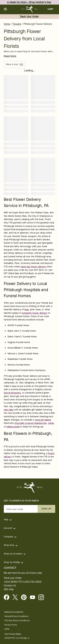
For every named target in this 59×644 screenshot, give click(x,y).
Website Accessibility (14, 612)
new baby (9, 410)
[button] (5, 9)
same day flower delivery (33, 267)
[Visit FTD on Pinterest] (25, 597)
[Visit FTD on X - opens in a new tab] (16, 597)
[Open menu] (5, 9)
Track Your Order (29, 17)
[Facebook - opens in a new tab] (8, 597)
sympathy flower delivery (35, 313)
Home (7, 24)
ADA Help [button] (9, 589)
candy (51, 423)
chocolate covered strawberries (31, 423)
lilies (27, 310)
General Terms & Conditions (16, 616)
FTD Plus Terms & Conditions (17, 621)
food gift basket (43, 420)
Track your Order (13, 578)
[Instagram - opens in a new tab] (42, 597)
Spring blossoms (12, 393)
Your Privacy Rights (13, 634)
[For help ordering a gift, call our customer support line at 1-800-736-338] (29, 9)
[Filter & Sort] (14, 65)
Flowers (17, 24)
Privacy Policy (11, 625)
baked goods (13, 427)
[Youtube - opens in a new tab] (34, 597)
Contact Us (10, 586)
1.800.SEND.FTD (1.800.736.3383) (23, 582)
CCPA (7, 629)
